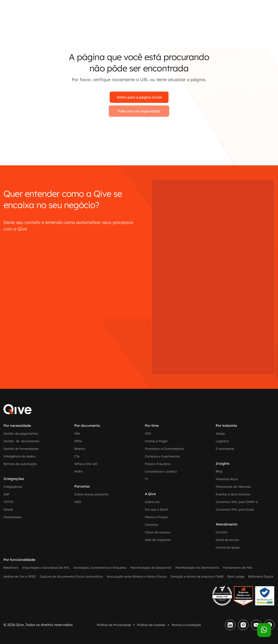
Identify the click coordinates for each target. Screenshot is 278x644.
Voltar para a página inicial (139, 97)
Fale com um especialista (139, 111)
